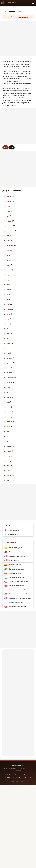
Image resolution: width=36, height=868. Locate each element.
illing (8, 255)
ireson (9, 202)
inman (9, 290)
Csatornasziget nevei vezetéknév (19, 594)
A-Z (5, 147)
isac (8, 392)
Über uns (17, 775)
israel (8, 427)
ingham (9, 236)
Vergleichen (8, 777)
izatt (8, 466)
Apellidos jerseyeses (15, 548)
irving (8, 211)
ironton (9, 451)
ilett (8, 338)
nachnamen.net (18, 766)
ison (8, 250)
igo (8, 480)
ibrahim (9, 475)
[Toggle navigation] (33, 3)
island (9, 295)
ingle (8, 402)
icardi (8, 348)
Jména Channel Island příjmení (19, 582)
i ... (12, 147)
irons (8, 353)
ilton (8, 334)
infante (9, 397)
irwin (8, 206)
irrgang (9, 471)
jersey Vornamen (13, 534)
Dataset (18, 777)
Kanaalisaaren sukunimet (17, 590)
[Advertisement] (18, 39)
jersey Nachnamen (23, 17)
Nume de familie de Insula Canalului (20, 598)
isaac (8, 314)
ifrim (8, 387)
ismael (9, 407)
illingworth (10, 245)
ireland (9, 221)
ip (7, 216)
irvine (8, 241)
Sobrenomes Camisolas (16, 569)
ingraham (10, 275)
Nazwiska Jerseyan (15, 573)
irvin (8, 304)
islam (8, 299)
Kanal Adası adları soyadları (18, 607)
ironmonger (10, 378)
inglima (9, 446)
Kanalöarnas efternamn (16, 602)
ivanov (9, 417)
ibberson (9, 358)
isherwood (10, 231)
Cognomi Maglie (14, 560)
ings (8, 319)
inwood (9, 412)
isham (9, 270)
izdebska (10, 373)
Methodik (8, 775)
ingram (9, 197)
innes (8, 265)
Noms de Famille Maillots (17, 556)
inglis (8, 280)
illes (8, 441)
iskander (9, 383)
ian (8, 461)
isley (8, 285)
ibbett (8, 343)
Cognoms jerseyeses (16, 565)
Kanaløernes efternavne (16, 586)
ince (8, 329)
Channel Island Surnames (17, 552)
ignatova (9, 363)
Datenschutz (28, 777)
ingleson (9, 422)
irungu (9, 456)
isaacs (9, 260)
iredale (9, 309)
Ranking (26, 775)
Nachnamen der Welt (10, 17)
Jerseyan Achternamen (16, 578)
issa (8, 436)
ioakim (9, 368)
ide (8, 431)
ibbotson (9, 226)
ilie (8, 324)
